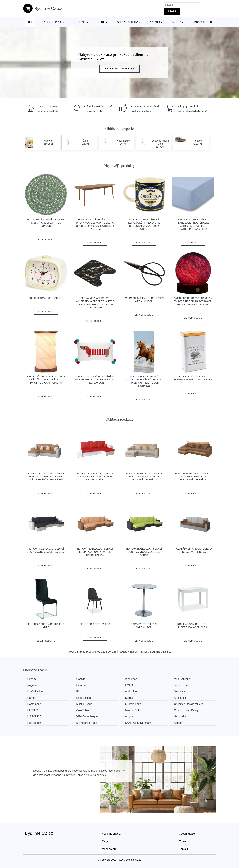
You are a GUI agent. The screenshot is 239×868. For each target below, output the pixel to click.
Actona (180, 723)
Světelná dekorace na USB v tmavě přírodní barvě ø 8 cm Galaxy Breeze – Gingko (193, 301)
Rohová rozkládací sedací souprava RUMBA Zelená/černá (144, 552)
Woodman (132, 679)
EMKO (130, 685)
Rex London (35, 723)
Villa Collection (184, 679)
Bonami (32, 679)
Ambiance (181, 698)
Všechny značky (112, 834)
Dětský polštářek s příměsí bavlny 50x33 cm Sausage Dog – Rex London (95, 380)
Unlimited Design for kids (190, 704)
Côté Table (83, 710)
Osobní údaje (187, 834)
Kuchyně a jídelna (127, 22)
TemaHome (182, 685)
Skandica (181, 691)
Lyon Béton (83, 685)
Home (30, 22)
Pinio (80, 691)
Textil (101, 22)
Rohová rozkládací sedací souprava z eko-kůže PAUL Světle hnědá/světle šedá (46, 477)
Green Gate (183, 716)
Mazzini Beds (85, 704)
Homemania (35, 704)
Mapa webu (109, 849)
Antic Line (132, 691)
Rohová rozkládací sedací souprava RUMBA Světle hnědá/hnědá (95, 552)
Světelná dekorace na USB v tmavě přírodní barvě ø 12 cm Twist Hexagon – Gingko (46, 380)
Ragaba (32, 685)
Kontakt (183, 849)
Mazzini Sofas (134, 710)
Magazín (107, 841)
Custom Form (134, 704)
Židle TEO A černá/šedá (95, 624)
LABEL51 (33, 710)
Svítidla (176, 22)
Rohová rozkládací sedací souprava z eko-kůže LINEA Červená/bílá (95, 477)
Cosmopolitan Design (188, 710)
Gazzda (81, 679)
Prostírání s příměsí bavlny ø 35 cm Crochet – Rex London (46, 223)
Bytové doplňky (53, 22)
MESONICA (34, 716)
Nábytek (155, 22)
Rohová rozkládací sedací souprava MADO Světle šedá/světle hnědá (144, 477)
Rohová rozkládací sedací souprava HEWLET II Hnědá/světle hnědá (193, 477)
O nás (182, 841)
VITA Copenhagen (88, 716)
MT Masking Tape (87, 723)
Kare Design (84, 698)
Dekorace (80, 22)
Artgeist (131, 716)
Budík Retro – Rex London (46, 298)
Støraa (130, 698)
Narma (31, 698)
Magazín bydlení (202, 22)
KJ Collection (35, 691)
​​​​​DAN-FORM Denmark (139, 723)
